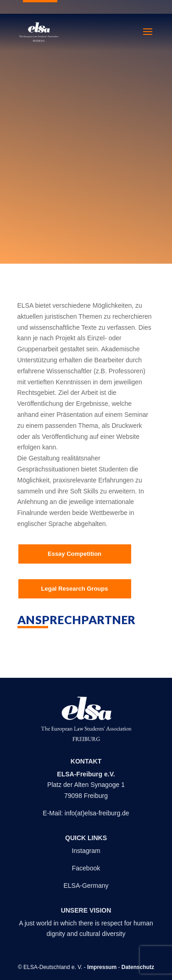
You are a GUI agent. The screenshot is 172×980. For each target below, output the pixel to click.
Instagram (86, 851)
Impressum (102, 967)
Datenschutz (138, 967)
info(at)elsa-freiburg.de (97, 813)
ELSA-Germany (86, 886)
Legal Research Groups (75, 589)
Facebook (86, 868)
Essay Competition (75, 554)
